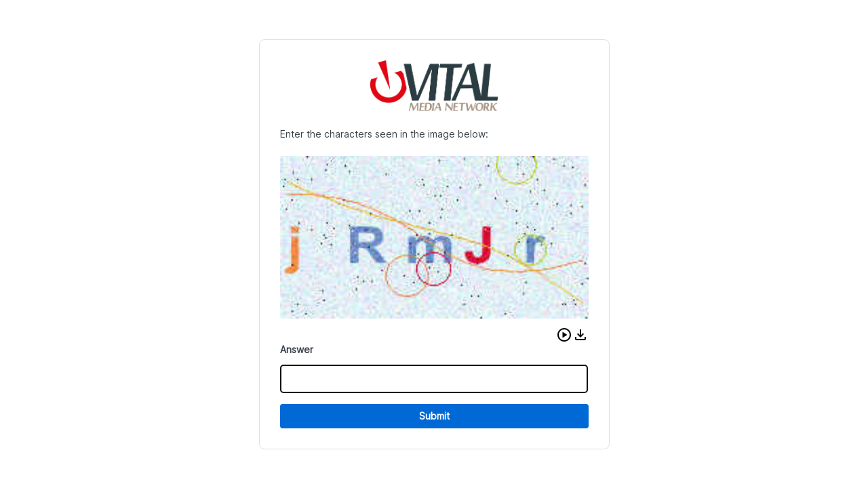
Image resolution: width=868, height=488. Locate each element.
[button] (564, 335)
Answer (297, 349)
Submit (434, 416)
